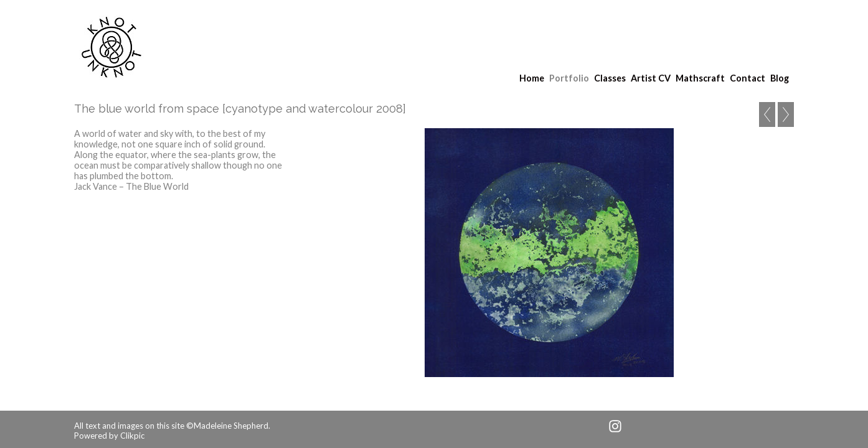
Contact (748, 78)
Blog (780, 78)
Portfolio (569, 78)
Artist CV (651, 78)
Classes (610, 78)
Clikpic (132, 436)
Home (532, 78)
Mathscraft (700, 78)
